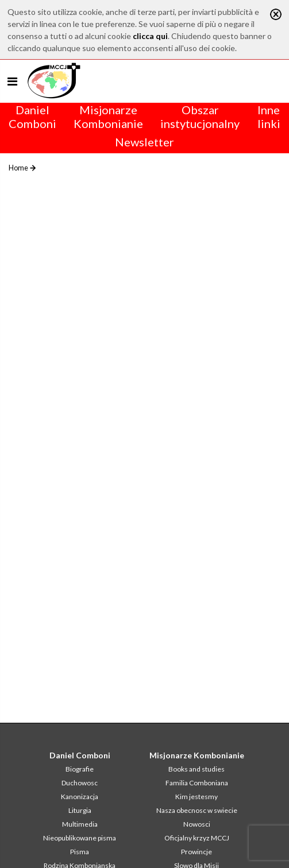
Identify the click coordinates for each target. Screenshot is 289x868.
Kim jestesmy (196, 797)
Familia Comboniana (197, 783)
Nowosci (197, 824)
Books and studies (196, 769)
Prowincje (196, 852)
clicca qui (150, 36)
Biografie (80, 769)
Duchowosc (80, 783)
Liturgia (80, 810)
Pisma (80, 852)
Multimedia (80, 824)
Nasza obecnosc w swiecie (197, 810)
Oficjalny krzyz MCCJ (197, 838)
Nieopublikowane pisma (80, 838)
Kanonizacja (80, 797)
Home (18, 168)
